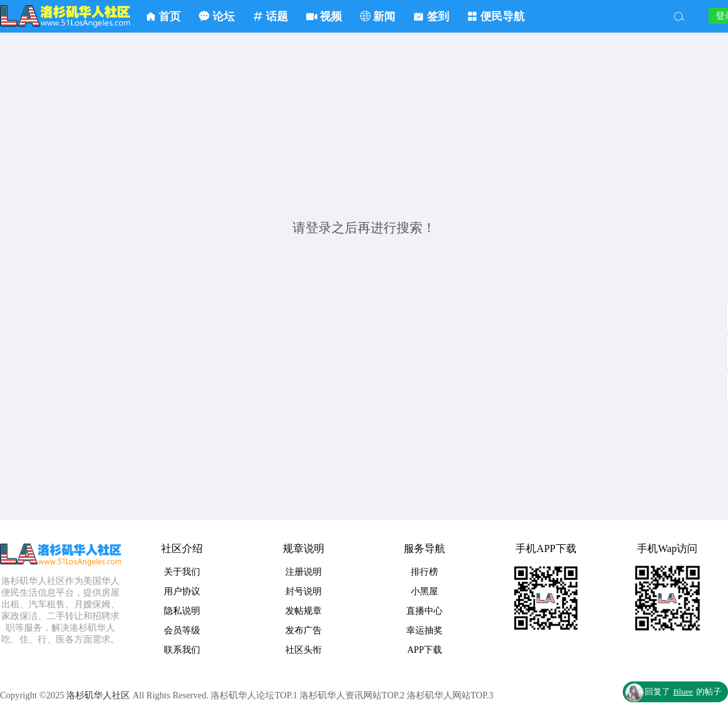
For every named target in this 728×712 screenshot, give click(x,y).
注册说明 (304, 572)
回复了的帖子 (683, 692)
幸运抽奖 (424, 630)
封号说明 (304, 591)
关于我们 (182, 572)
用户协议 (182, 591)
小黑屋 (424, 591)
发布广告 (304, 630)
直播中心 (424, 611)
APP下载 (425, 650)
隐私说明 (182, 611)
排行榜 (424, 572)
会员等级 (182, 630)
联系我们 (182, 650)
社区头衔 (304, 650)
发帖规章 (304, 611)
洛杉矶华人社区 (65, 16)
